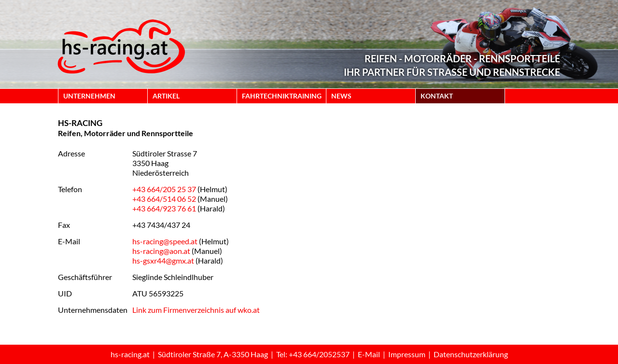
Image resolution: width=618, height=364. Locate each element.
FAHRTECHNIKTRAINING (282, 96)
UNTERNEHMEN (89, 96)
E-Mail (369, 354)
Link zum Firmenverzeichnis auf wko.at (196, 310)
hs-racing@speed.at (165, 241)
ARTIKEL (166, 96)
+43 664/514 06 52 (164, 199)
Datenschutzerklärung (471, 354)
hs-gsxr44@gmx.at (163, 260)
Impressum (407, 354)
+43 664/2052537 (319, 354)
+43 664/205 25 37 (164, 189)
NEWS (341, 96)
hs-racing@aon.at (161, 251)
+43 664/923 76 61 (164, 208)
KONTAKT (437, 96)
